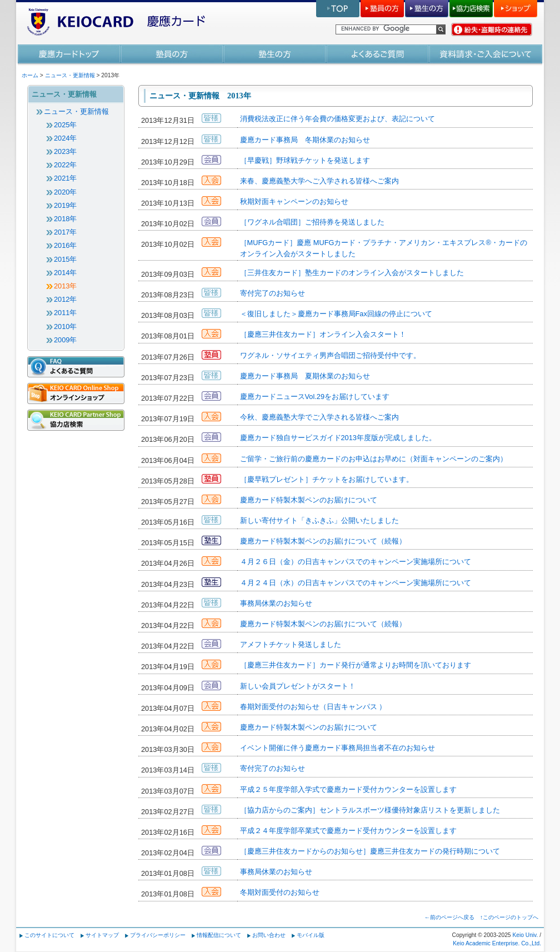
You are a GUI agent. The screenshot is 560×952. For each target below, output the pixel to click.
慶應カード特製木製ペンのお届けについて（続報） (323, 541)
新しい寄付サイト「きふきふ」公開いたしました (319, 520)
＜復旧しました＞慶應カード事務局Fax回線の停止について (336, 314)
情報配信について (219, 935)
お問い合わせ (269, 935)
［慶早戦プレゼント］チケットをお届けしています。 (327, 479)
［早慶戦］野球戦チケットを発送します (305, 160)
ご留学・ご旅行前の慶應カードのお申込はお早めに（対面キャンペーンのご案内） (374, 459)
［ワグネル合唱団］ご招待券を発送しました (312, 222)
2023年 (65, 151)
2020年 (65, 192)
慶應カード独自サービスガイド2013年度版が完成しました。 (338, 438)
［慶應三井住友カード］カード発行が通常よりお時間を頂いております (356, 665)
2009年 (65, 340)
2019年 (65, 205)
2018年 (65, 219)
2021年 (65, 178)
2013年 (65, 286)
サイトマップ (102, 935)
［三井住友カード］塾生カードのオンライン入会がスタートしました (352, 273)
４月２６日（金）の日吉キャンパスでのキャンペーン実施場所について (356, 562)
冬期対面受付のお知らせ (280, 892)
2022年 (65, 165)
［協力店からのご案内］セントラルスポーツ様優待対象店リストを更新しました (370, 810)
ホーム (30, 75)
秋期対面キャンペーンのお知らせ (294, 201)
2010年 (65, 327)
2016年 (65, 245)
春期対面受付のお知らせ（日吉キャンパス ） (313, 707)
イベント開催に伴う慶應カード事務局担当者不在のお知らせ (337, 748)
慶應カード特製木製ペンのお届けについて (309, 500)
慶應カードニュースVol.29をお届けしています (315, 397)
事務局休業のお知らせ (276, 603)
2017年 (65, 232)
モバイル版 (311, 935)
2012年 (65, 299)
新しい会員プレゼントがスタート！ (298, 686)
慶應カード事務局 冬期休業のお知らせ (305, 140)
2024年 (65, 138)
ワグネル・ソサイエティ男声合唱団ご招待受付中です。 (330, 355)
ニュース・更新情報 (70, 75)
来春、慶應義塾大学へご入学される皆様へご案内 (319, 181)
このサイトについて (49, 935)
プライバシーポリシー (158, 935)
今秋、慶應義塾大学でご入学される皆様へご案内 (319, 417)
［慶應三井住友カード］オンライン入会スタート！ (323, 334)
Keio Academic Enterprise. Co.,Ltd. (497, 943)
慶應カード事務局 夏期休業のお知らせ (305, 376)
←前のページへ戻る (449, 917)
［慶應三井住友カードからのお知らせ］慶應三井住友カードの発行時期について (370, 851)
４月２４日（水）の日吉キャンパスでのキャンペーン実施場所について (356, 583)
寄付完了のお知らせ (272, 293)
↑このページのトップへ (509, 917)
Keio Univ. (525, 935)
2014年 (65, 273)
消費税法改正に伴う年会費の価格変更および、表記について (337, 119)
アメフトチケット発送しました (291, 644)
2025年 (65, 125)
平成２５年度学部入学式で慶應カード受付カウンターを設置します (348, 789)
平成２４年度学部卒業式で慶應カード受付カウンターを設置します (348, 831)
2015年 (65, 259)
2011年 (65, 313)
